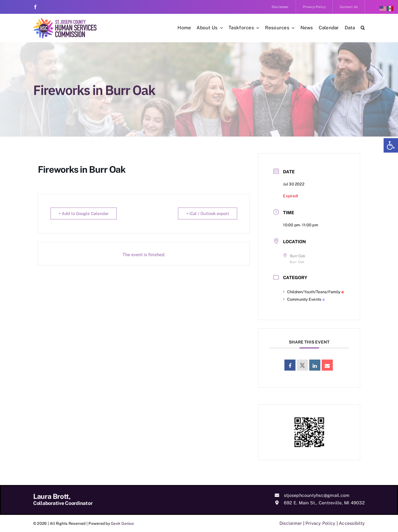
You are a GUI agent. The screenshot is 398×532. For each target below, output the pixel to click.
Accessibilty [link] (352, 523)
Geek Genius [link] (122, 523)
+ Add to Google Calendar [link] (84, 213)
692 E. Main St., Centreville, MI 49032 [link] (324, 503)
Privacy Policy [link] (320, 523)
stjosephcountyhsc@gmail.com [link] (317, 495)
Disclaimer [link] (291, 523)
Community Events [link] (304, 299)
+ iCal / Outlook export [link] (208, 213)
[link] (391, 145)
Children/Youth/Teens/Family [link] (313, 292)
